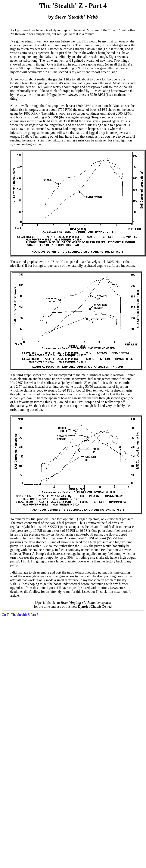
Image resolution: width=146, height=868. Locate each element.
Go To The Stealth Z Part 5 (20, 615)
